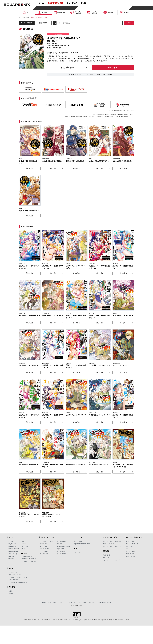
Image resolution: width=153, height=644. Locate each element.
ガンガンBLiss (61, 551)
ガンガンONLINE (62, 541)
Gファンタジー (44, 546)
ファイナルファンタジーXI (29, 561)
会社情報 (11, 591)
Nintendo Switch (13, 551)
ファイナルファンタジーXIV (29, 559)
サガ (127, 549)
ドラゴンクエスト (131, 541)
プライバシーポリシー (70, 602)
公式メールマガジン (14, 580)
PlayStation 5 (12, 544)
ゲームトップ (12, 541)
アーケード (24, 549)
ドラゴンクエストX (27, 556)
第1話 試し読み (67, 68)
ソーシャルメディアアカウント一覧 (18, 577)
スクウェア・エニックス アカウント (112, 546)
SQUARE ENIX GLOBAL (105, 602)
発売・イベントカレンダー (16, 575)
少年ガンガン (44, 544)
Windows (11, 559)
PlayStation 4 (12, 546)
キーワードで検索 (26, 23)
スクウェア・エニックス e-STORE (112, 541)
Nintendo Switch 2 (14, 549)
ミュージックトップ (79, 541)
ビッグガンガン (44, 554)
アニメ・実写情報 (62, 554)
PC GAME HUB (130, 554)
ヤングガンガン (44, 551)
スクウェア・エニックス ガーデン (112, 560)
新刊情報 (27, 17)
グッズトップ (77, 553)
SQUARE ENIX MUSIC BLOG (82, 544)
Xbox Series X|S (13, 554)
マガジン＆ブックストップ (47, 541)
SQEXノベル (61, 549)
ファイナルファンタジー (132, 544)
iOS (23, 541)
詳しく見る (30, 168)
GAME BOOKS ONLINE (64, 546)
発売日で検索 (43, 23)
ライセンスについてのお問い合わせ (18, 582)
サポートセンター (83, 602)
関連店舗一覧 (106, 555)
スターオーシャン (131, 551)
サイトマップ (93, 602)
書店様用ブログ (46, 602)
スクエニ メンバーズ (108, 544)
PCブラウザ (25, 546)
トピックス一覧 (13, 572)
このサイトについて (57, 602)
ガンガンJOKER (45, 549)
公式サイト (112, 68)
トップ (21, 17)
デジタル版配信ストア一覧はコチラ (122, 110)
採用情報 (11, 594)
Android (24, 544)
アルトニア (106, 558)
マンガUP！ (60, 544)
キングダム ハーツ (131, 546)
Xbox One (11, 556)
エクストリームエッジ (132, 556)
